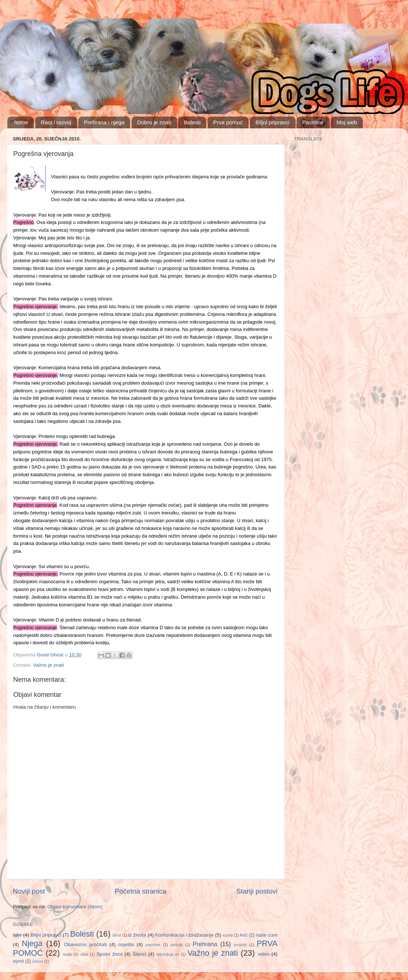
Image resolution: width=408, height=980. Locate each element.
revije (67, 954)
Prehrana (205, 944)
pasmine (153, 945)
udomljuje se (168, 954)
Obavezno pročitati (85, 945)
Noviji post (29, 891)
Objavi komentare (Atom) (75, 907)
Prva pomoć (228, 122)
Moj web (347, 122)
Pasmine (313, 122)
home (21, 122)
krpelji (228, 935)
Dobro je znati (154, 122)
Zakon (37, 961)
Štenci (139, 954)
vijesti (18, 961)
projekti (240, 945)
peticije (177, 945)
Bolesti (192, 122)
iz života (137, 935)
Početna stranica (141, 891)
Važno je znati (49, 665)
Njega (32, 943)
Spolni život (110, 954)
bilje (17, 935)
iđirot (117, 935)
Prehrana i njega (104, 122)
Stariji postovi (257, 891)
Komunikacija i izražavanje (184, 935)
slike (85, 954)
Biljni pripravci (273, 122)
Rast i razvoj (56, 122)
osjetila (126, 945)
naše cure (267, 935)
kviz (244, 935)
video (264, 954)
